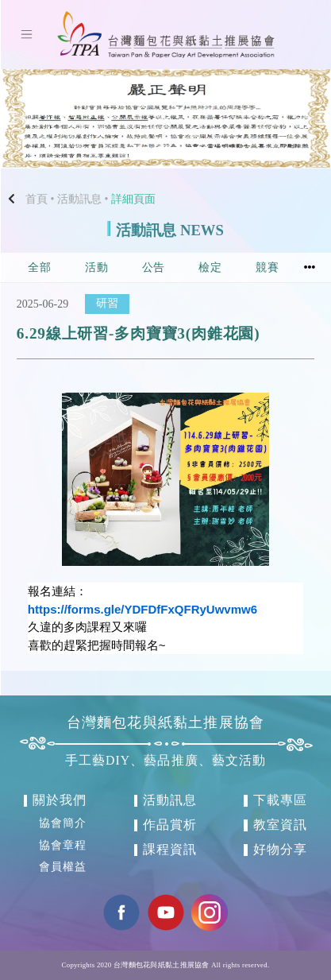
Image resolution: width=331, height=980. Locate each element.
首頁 (37, 199)
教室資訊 (280, 824)
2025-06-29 (42, 304)
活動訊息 (79, 199)
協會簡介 (63, 823)
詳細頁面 (133, 199)
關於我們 (60, 800)
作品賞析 (170, 824)
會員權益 (63, 868)
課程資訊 (170, 848)
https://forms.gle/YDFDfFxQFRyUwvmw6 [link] (142, 609)
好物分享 (280, 848)
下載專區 (280, 800)
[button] (25, 119)
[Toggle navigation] (27, 34)
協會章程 (63, 845)
